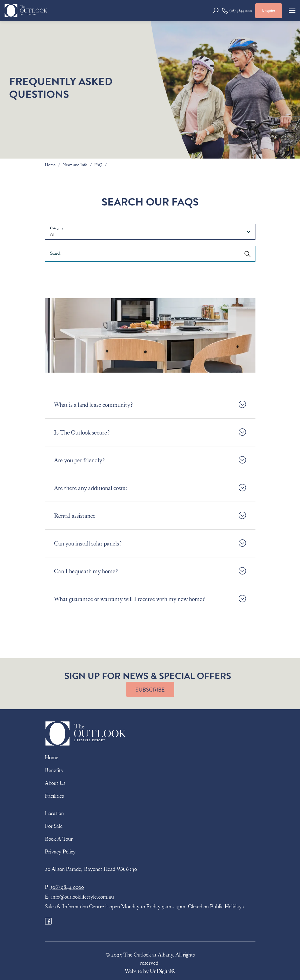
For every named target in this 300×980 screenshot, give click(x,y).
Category (57, 228)
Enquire (269, 10)
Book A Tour (59, 839)
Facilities (54, 796)
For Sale (54, 826)
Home (50, 165)
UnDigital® (163, 971)
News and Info (75, 165)
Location (54, 813)
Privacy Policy (60, 852)
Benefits (54, 770)
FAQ (98, 165)
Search (56, 253)
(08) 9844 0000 (237, 11)
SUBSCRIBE (150, 690)
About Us (55, 783)
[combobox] (150, 232)
